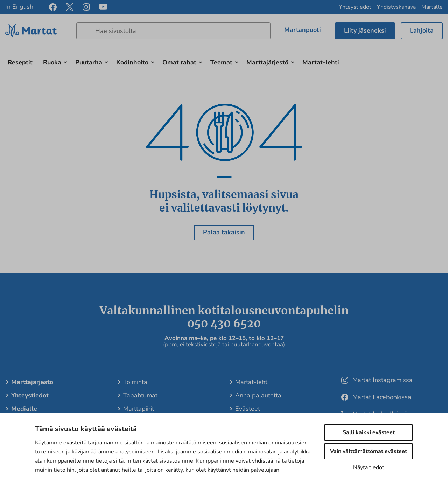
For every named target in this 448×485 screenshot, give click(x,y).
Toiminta (135, 382)
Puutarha (89, 62)
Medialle (24, 409)
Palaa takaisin (224, 232)
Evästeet (247, 409)
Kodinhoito (132, 62)
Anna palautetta (258, 395)
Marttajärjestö (267, 62)
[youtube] (103, 7)
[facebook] (53, 7)
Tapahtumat (140, 395)
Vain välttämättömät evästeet (369, 451)
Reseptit (20, 62)
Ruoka (52, 62)
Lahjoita (422, 30)
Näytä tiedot (369, 467)
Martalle (432, 7)
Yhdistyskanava (396, 7)
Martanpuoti (303, 30)
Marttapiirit (138, 409)
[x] (70, 7)
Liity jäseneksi (365, 30)
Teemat (221, 62)
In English (19, 7)
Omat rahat (179, 62)
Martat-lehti (321, 62)
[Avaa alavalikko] (65, 62)
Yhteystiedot (355, 7)
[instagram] (86, 7)
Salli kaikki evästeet (369, 432)
